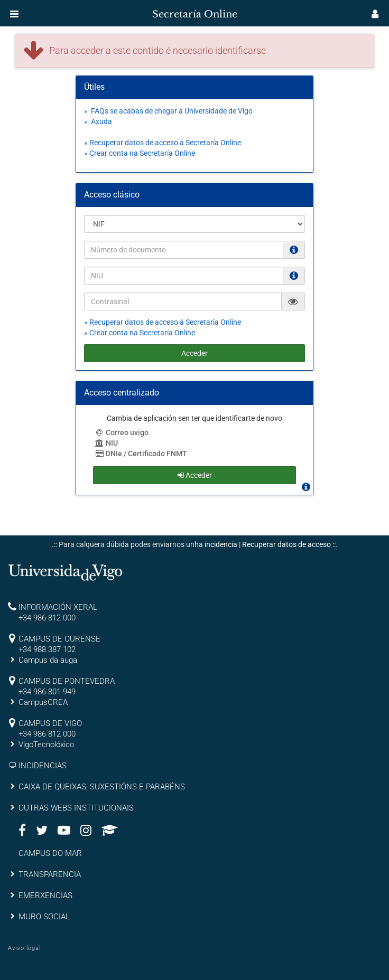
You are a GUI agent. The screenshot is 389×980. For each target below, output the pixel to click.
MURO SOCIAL (44, 917)
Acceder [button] (195, 475)
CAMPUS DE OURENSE (59, 639)
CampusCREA (43, 702)
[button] (14, 14)
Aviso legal (24, 948)
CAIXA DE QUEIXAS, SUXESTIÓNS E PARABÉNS (102, 787)
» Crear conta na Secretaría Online (140, 153)
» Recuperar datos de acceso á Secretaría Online (163, 143)
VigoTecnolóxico (46, 745)
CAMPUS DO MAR (50, 853)
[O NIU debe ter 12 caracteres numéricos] (294, 276)
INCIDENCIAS (43, 766)
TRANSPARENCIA (50, 874)
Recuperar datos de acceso (286, 544)
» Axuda (98, 121)
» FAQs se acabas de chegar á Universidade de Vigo (168, 111)
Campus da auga (48, 660)
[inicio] (29, 11)
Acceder (195, 353)
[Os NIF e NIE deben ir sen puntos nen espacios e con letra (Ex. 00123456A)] (294, 250)
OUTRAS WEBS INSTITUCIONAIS (76, 808)
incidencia (221, 544)
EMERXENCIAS (45, 896)
